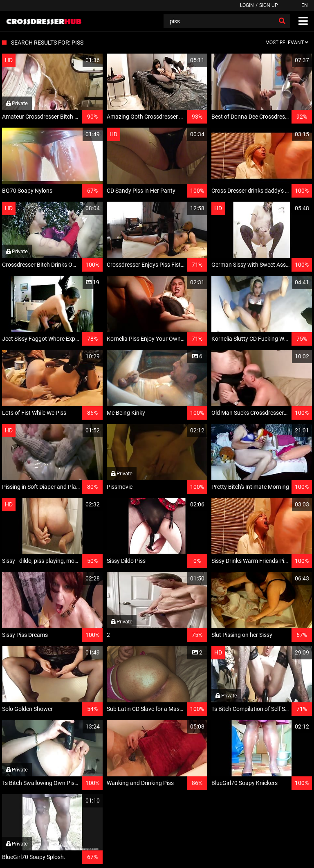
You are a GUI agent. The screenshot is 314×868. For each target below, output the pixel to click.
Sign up (269, 5)
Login (247, 5)
